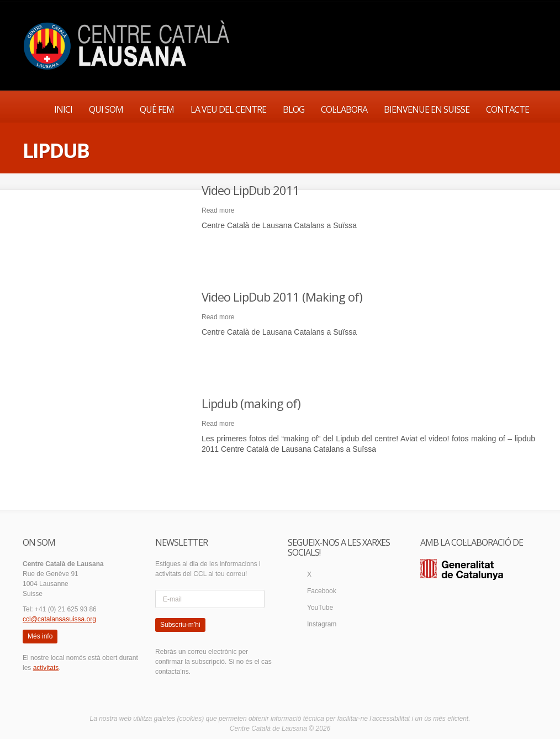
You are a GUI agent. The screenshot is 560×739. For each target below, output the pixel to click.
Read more (218, 210)
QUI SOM (106, 109)
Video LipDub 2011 (250, 190)
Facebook (322, 591)
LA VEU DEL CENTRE (228, 109)
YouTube (320, 608)
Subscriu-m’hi (180, 625)
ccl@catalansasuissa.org (59, 619)
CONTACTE (508, 109)
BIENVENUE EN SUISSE (427, 109)
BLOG (294, 109)
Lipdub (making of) (251, 403)
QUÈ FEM (157, 109)
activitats (46, 668)
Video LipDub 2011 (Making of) (282, 297)
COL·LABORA (344, 109)
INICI (63, 109)
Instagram (322, 624)
